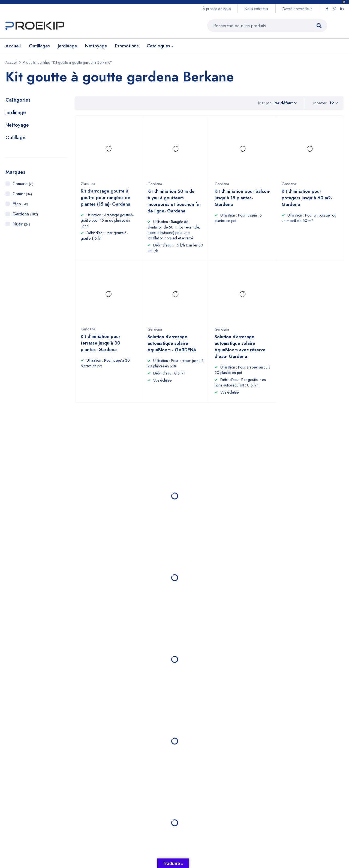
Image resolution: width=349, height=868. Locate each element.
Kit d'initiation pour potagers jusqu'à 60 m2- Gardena (307, 202)
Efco (20, 206)
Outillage (15, 139)
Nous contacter (257, 9)
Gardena (25, 216)
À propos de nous (217, 9)
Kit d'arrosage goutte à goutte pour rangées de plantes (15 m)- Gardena (106, 202)
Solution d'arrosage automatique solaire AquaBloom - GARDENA (172, 348)
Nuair (21, 226)
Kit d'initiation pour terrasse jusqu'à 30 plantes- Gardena (100, 347)
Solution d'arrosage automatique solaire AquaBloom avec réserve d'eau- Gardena (240, 351)
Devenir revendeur (297, 9)
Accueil (11, 64)
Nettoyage (17, 127)
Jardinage (16, 114)
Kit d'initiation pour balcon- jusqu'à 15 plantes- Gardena (243, 202)
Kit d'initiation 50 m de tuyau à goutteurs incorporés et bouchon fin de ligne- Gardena (174, 206)
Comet (22, 196)
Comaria (23, 186)
